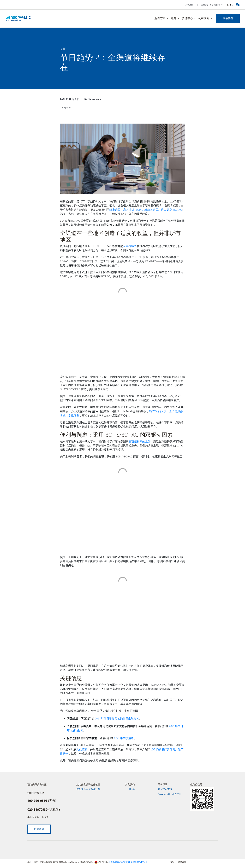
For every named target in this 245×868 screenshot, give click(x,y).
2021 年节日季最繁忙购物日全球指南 (117, 717)
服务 (174, 18)
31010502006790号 (117, 860)
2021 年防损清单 (124, 736)
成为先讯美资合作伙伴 (212, 5)
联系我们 (190, 5)
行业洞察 (67, 108)
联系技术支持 (165, 787)
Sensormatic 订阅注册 (169, 792)
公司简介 (204, 18)
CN (232, 5)
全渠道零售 (130, 246)
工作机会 (130, 787)
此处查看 (82, 747)
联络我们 (228, 18)
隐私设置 (182, 860)
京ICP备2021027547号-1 (136, 860)
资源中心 (187, 18)
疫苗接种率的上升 (140, 440)
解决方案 (160, 18)
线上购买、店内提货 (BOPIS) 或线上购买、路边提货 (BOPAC (146, 209)
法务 (172, 860)
